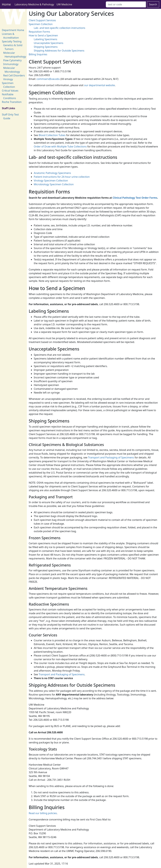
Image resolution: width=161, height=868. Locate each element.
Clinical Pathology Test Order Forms (135, 198)
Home (6, 4)
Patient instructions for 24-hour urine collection (62, 177)
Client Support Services (42, 20)
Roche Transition (12, 102)
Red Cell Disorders (14, 75)
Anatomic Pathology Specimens (52, 173)
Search (153, 4)
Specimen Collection (41, 24)
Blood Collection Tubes (52, 135)
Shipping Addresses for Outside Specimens (59, 51)
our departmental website (99, 85)
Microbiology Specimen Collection (54, 184)
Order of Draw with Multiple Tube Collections (60, 147)
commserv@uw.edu (48, 79)
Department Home (13, 30)
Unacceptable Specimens (49, 43)
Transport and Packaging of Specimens (111, 457)
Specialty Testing (12, 41)
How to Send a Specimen (43, 35)
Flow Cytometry (12, 60)
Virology (8, 79)
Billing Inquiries (38, 54)
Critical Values (10, 91)
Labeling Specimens (46, 39)
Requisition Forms (39, 32)
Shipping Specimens (46, 47)
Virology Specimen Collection (51, 181)
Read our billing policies (43, 813)
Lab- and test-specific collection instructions (60, 28)
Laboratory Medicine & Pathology (34, 4)
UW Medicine (64, 4)
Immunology (11, 64)
